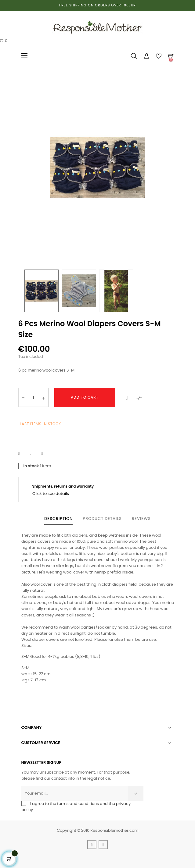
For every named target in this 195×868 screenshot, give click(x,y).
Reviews (141, 519)
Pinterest (46, 453)
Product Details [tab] (102, 519)
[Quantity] (34, 397)
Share (23, 453)
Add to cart (85, 397)
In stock (31, 466)
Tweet (34, 453)
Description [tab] (58, 519)
